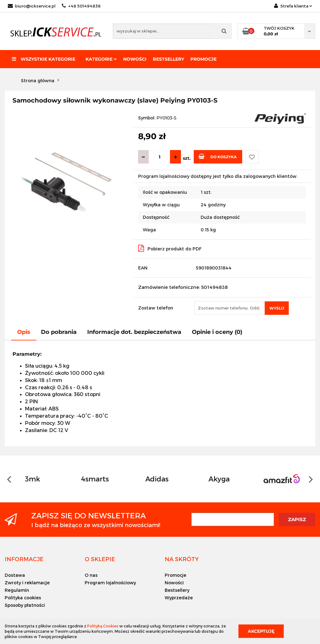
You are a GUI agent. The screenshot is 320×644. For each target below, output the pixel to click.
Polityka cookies (23, 598)
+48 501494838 (81, 6)
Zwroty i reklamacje (27, 583)
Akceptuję (261, 631)
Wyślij (277, 308)
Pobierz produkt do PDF (170, 248)
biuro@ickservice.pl (32, 6)
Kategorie (101, 59)
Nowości (135, 59)
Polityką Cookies (103, 626)
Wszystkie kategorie (44, 59)
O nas (91, 575)
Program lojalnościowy (110, 583)
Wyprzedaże (179, 598)
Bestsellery (168, 59)
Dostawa (15, 575)
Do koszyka (217, 156)
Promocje (203, 59)
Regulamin (17, 590)
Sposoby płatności (25, 605)
